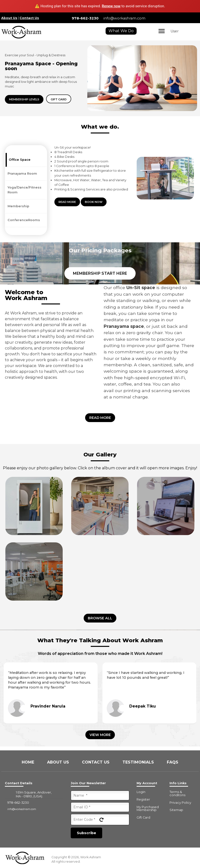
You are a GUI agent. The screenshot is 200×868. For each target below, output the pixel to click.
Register (143, 800)
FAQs (173, 762)
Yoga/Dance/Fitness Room (25, 190)
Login (141, 792)
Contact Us (29, 18)
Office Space (20, 160)
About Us (9, 18)
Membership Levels (24, 99)
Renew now (111, 6)
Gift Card (143, 818)
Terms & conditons (177, 794)
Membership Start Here (100, 273)
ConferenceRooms (24, 220)
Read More (67, 202)
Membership (18, 206)
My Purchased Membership (148, 809)
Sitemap (176, 810)
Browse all (100, 618)
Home (29, 762)
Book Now (94, 202)
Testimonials (139, 762)
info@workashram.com (124, 18)
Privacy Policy (180, 803)
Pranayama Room (22, 174)
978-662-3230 (85, 18)
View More (100, 735)
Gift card (59, 99)
